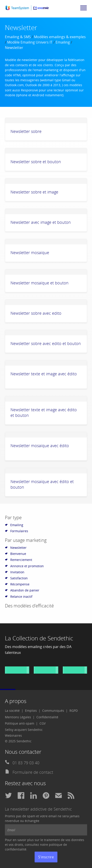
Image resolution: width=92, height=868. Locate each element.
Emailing (63, 42)
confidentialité (16, 849)
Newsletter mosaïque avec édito (40, 446)
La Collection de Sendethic (39, 638)
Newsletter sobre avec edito (36, 313)
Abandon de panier (25, 590)
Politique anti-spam (20, 723)
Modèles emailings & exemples (60, 37)
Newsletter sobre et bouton (36, 162)
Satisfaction (19, 578)
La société (12, 711)
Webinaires (13, 735)
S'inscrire (46, 857)
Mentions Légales (18, 717)
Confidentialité (47, 717)
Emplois (31, 711)
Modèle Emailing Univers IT (30, 42)
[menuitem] (14, 711)
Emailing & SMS (18, 37)
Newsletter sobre (26, 131)
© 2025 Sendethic (18, 741)
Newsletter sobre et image (34, 192)
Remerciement (21, 560)
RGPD (74, 711)
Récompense (20, 584)
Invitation (17, 572)
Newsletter (18, 548)
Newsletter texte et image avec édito (44, 374)
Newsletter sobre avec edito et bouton (46, 343)
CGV (43, 723)
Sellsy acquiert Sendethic (24, 730)
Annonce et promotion (27, 566)
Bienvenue (18, 554)
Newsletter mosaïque (30, 253)
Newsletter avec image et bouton (41, 222)
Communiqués (53, 711)
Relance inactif (21, 597)
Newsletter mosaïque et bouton (40, 283)
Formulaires (19, 531)
